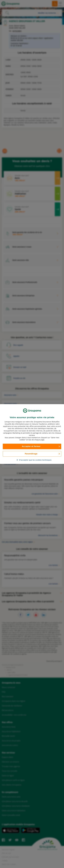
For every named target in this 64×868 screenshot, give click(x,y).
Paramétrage (31, 454)
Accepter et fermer (31, 446)
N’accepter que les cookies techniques (33, 460)
